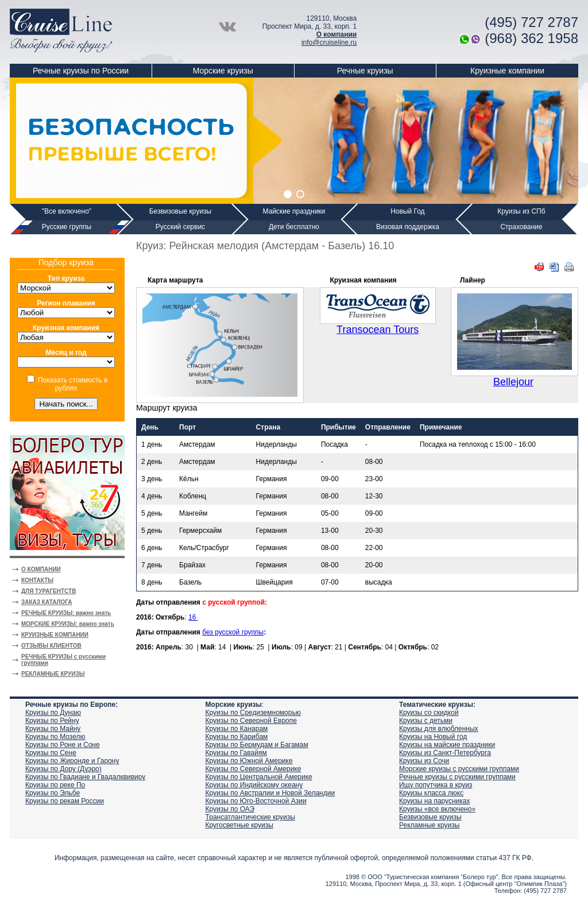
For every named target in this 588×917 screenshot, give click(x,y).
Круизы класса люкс (431, 793)
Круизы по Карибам (237, 737)
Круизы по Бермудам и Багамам (257, 745)
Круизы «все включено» (437, 809)
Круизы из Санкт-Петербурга (445, 753)
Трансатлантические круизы (250, 817)
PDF (539, 267)
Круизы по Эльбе (53, 793)
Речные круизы (365, 71)
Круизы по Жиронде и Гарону (72, 761)
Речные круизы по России (81, 71)
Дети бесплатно (294, 227)
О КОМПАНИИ (41, 569)
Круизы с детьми (426, 721)
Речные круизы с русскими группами (457, 777)
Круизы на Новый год (433, 737)
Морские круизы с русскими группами (459, 769)
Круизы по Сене (51, 753)
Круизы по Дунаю (53, 713)
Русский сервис (180, 227)
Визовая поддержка (408, 227)
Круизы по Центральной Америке (259, 777)
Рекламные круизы (429, 825)
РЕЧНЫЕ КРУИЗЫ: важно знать (66, 613)
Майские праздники (294, 211)
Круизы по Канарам (237, 729)
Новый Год (407, 211)
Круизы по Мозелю (55, 737)
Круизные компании (507, 71)
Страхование (521, 227)
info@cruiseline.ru (329, 42)
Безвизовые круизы (181, 211)
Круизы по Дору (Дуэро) (63, 769)
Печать (569, 267)
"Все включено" (67, 211)
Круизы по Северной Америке (254, 769)
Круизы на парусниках (434, 801)
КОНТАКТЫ (37, 580)
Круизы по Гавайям (236, 753)
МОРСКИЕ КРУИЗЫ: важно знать (68, 624)
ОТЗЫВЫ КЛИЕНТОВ (51, 646)
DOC (554, 267)
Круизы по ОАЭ (230, 809)
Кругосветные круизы (239, 825)
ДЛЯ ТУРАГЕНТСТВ (49, 591)
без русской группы (233, 632)
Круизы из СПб (521, 211)
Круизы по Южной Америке (249, 761)
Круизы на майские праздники (447, 745)
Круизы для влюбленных (439, 729)
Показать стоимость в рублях (73, 384)
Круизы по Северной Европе (251, 721)
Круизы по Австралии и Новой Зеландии (270, 793)
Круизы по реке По (55, 785)
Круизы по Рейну (52, 721)
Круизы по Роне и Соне (63, 745)
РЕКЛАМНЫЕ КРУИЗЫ (53, 674)
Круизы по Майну (53, 729)
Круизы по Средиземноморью (253, 713)
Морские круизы (223, 71)
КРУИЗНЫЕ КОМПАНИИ (55, 635)
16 (193, 617)
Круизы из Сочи (424, 761)
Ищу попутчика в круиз (436, 785)
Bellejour (513, 382)
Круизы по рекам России (65, 801)
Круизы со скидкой (429, 713)
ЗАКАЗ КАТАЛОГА (47, 602)
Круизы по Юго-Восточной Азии (256, 801)
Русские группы (67, 227)
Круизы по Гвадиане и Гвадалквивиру (85, 777)
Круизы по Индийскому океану (254, 785)
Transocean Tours (378, 330)
